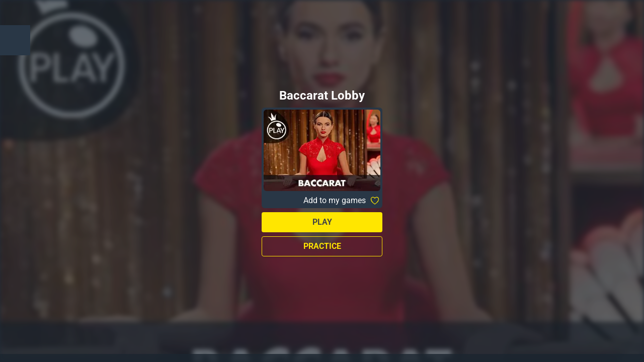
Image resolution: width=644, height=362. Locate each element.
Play (322, 222)
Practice (322, 246)
